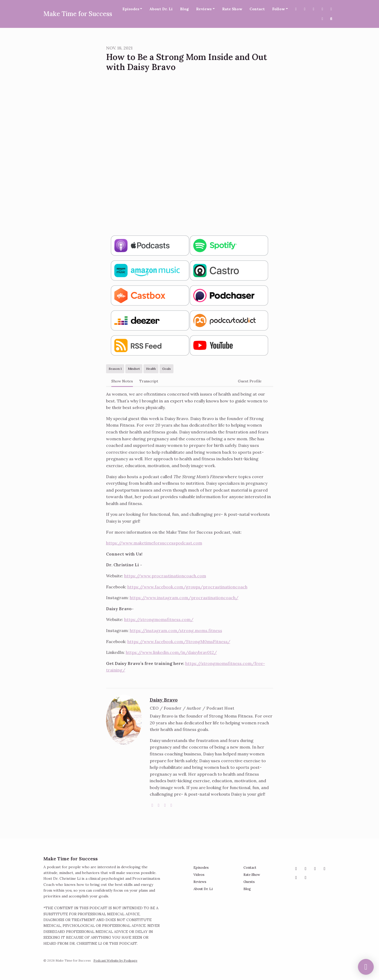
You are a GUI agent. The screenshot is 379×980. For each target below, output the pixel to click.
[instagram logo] (159, 805)
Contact (257, 9)
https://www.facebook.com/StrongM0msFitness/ (179, 641)
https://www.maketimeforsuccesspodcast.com (154, 543)
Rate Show (232, 9)
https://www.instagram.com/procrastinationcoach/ (184, 598)
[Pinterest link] (331, 9)
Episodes (131, 9)
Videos (199, 875)
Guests (249, 882)
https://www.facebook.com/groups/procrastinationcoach (187, 587)
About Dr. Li (161, 9)
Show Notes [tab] (122, 381)
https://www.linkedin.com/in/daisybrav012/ (171, 652)
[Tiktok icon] (306, 877)
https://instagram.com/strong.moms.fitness (176, 630)
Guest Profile (250, 381)
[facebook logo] (165, 805)
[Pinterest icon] (296, 877)
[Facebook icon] (315, 868)
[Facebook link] (305, 9)
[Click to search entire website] (331, 19)
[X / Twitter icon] (306, 868)
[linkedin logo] (171, 805)
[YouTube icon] (325, 868)
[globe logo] (152, 805)
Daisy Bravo (164, 700)
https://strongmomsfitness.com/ (159, 619)
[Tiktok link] (322, 19)
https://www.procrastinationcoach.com (165, 576)
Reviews (204, 9)
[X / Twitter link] (296, 9)
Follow (278, 9)
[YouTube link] (322, 9)
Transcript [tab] (149, 381)
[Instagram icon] (296, 868)
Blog (184, 9)
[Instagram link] (314, 9)
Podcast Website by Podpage (115, 960)
